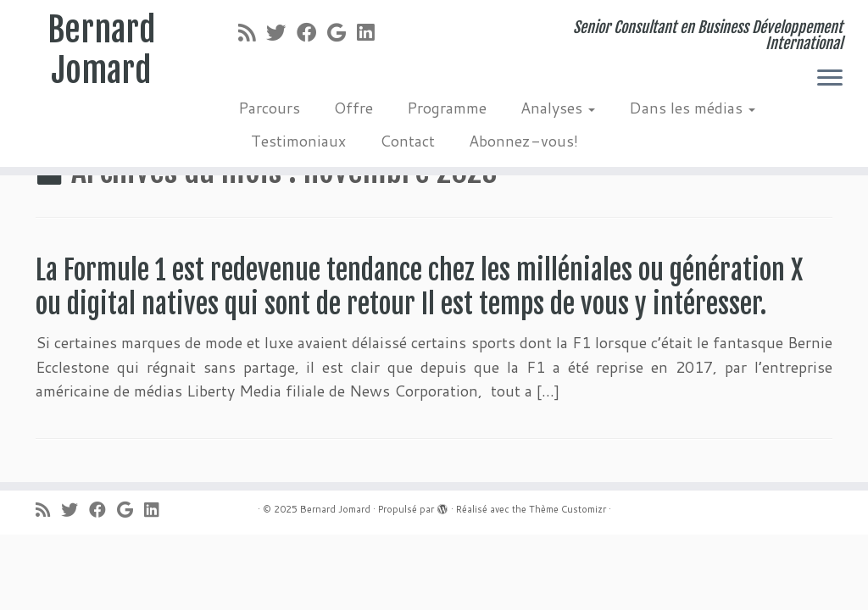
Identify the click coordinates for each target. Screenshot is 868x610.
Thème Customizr (568, 509)
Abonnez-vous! (523, 141)
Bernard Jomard (102, 50)
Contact (407, 141)
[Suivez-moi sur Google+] (342, 32)
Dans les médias (692, 108)
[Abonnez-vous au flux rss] (252, 32)
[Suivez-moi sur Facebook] (312, 32)
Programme (447, 108)
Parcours (269, 108)
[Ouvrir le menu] (830, 79)
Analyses (558, 108)
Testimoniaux (298, 141)
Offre (353, 108)
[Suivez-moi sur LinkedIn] (371, 32)
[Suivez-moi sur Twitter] (281, 32)
